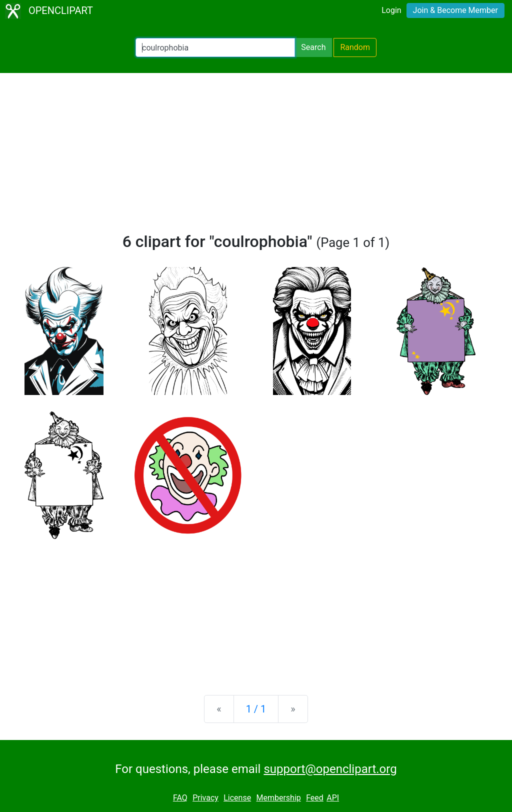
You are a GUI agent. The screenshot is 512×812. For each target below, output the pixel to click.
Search (313, 47)
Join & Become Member (455, 10)
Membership (278, 798)
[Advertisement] (256, 157)
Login (391, 10)
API (333, 798)
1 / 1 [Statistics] (256, 709)
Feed (315, 798)
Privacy (205, 798)
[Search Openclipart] (215, 47)
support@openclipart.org (330, 769)
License (237, 798)
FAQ (180, 798)
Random (355, 47)
